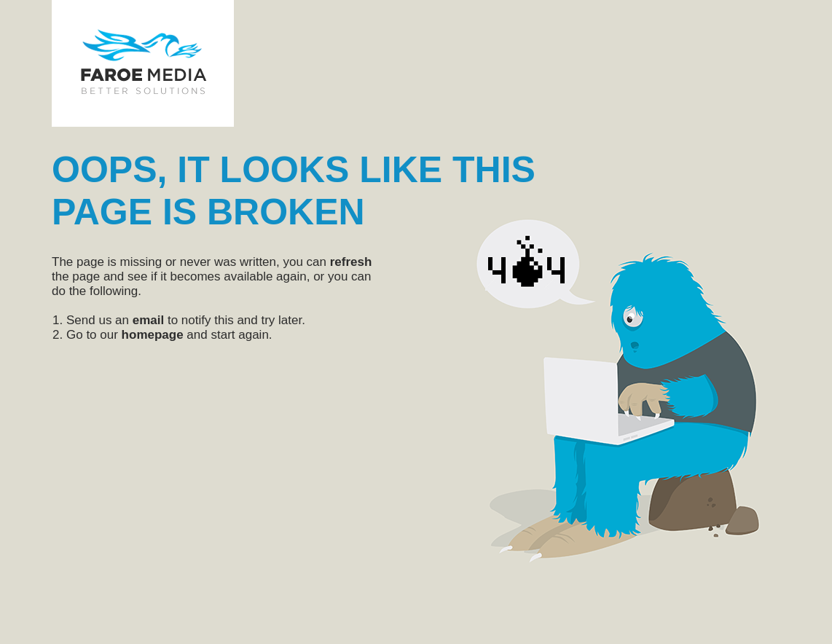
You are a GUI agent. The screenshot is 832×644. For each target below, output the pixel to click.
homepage (153, 335)
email (148, 320)
